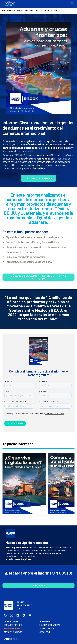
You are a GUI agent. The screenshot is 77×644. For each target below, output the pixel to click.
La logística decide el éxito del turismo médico (38, 11)
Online (20, 602)
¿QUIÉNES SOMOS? (47, 629)
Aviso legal (45, 632)
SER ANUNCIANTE (12, 629)
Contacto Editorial (13, 625)
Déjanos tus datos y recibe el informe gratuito (39, 277)
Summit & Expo (24, 605)
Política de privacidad (50, 625)
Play (19, 608)
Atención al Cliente (13, 632)
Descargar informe (38, 178)
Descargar (38, 585)
